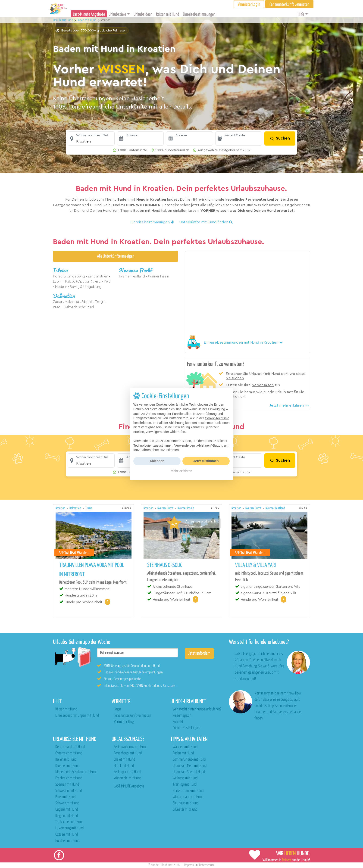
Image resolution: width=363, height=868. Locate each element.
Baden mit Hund (183, 753)
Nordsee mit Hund (67, 841)
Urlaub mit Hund (63, 20)
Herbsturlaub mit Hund (188, 791)
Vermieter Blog (124, 722)
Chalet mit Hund (124, 760)
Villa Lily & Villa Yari (255, 565)
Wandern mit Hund (185, 747)
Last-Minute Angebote (89, 14)
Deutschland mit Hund (70, 747)
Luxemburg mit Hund (69, 828)
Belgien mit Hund (67, 816)
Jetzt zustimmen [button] (206, 461)
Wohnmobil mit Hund (128, 778)
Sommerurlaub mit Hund (189, 760)
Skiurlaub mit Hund (186, 803)
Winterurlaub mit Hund (188, 797)
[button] (91, 139)
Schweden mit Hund (69, 791)
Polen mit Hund (65, 797)
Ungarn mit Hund (67, 810)
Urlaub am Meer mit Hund (190, 766)
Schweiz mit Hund (67, 803)
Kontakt (178, 722)
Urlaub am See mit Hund (189, 772)
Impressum (191, 865)
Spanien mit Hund (67, 785)
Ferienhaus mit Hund (128, 753)
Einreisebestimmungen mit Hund (77, 716)
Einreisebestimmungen (199, 14)
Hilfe (301, 14)
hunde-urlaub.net (162, 865)
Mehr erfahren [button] (181, 471)
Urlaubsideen (143, 14)
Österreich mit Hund (69, 753)
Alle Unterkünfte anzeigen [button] (116, 256)
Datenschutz (207, 865)
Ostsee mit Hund (67, 835)
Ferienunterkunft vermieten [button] (289, 5)
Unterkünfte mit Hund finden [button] (206, 222)
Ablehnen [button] (157, 461)
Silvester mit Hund (185, 810)
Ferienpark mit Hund (127, 772)
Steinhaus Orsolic (165, 565)
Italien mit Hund (66, 760)
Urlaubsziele (117, 14)
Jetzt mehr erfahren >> (289, 405)
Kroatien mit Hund (67, 766)
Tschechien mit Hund (69, 822)
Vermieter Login (249, 5)
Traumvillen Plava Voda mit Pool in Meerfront (92, 570)
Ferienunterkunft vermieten (132, 716)
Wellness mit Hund (185, 778)
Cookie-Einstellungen (186, 728)
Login (117, 709)
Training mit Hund (185, 785)
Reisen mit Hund (168, 14)
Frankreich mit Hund (69, 778)
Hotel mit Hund (124, 766)
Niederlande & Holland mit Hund (76, 772)
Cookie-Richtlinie (217, 418)
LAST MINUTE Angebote (129, 786)
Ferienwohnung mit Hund (131, 747)
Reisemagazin (182, 716)
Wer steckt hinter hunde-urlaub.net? (197, 709)
